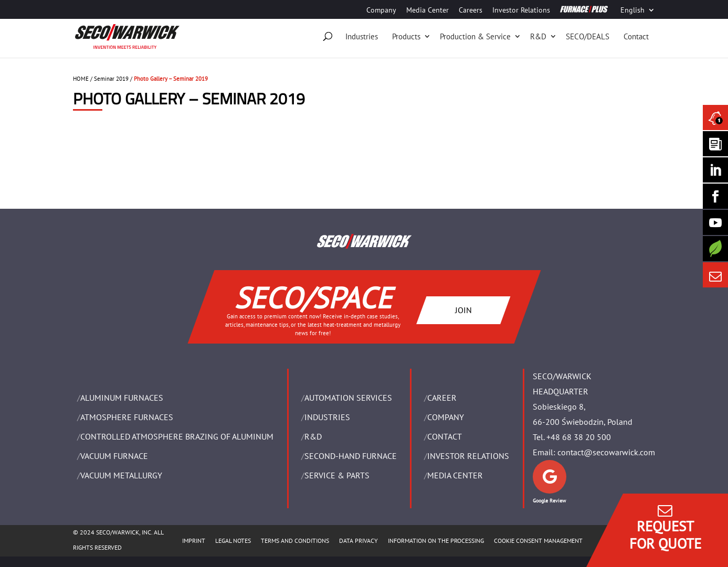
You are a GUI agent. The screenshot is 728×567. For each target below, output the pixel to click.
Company (381, 10)
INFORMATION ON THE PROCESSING (436, 541)
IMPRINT (194, 541)
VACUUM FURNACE (114, 456)
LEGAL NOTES (233, 541)
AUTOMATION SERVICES (348, 398)
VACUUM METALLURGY (121, 475)
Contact (636, 36)
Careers (471, 10)
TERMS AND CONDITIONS (295, 541)
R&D (538, 36)
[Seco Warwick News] (715, 117)
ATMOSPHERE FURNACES (127, 417)
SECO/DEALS (588, 36)
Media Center (428, 10)
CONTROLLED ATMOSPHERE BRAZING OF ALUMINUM (177, 436)
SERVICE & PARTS (337, 475)
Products (406, 36)
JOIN (463, 310)
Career (442, 398)
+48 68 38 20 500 (579, 437)
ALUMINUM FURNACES (122, 398)
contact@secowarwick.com (606, 452)
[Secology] (715, 249)
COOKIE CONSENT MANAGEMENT (538, 541)
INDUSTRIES (327, 417)
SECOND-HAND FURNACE (351, 456)
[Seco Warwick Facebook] (715, 196)
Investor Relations (521, 10)
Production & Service (475, 36)
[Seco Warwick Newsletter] (715, 144)
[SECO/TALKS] (715, 222)
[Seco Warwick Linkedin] (715, 170)
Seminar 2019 (111, 79)
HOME (81, 79)
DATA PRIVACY (358, 541)
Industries (362, 36)
